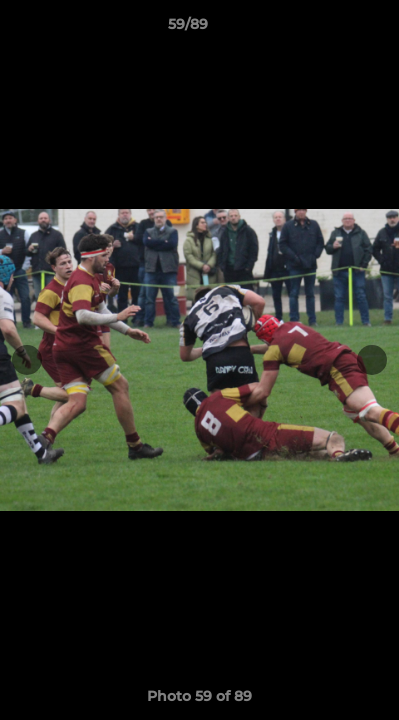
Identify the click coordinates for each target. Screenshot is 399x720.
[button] (327, 29)
